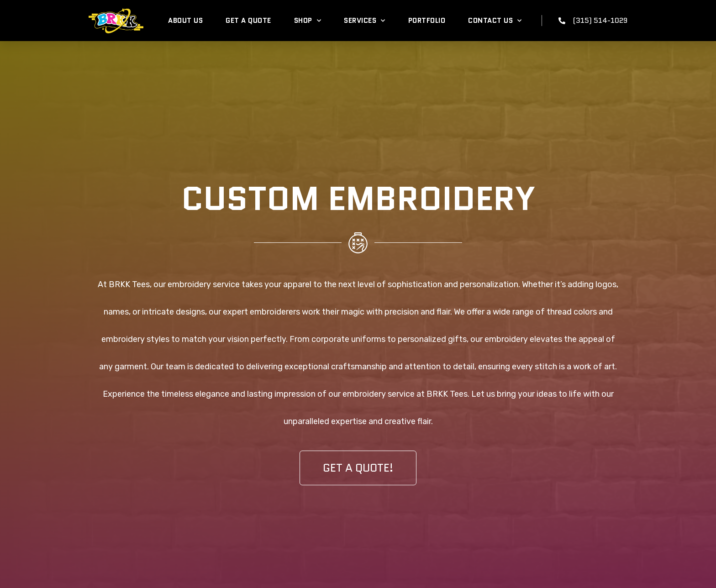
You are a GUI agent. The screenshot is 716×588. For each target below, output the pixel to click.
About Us (185, 21)
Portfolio (427, 21)
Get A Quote (248, 21)
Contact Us (495, 21)
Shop (308, 21)
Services (365, 21)
